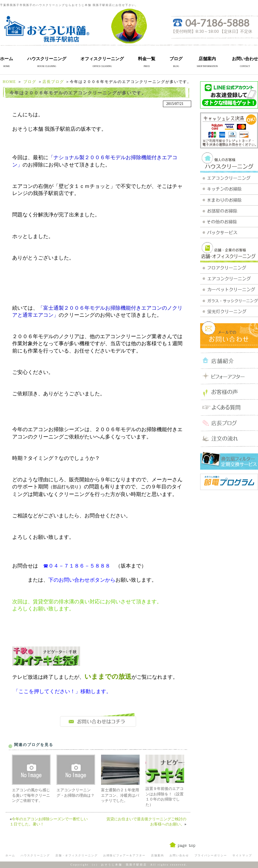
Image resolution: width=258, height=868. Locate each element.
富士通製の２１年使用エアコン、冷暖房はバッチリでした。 (120, 795)
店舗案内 (207, 59)
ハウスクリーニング (47, 59)
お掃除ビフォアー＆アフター (124, 855)
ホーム (7, 59)
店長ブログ (53, 82)
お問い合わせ (245, 59)
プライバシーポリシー (211, 855)
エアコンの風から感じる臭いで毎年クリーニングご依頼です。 (31, 795)
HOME (9, 82)
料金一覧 (147, 59)
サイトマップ (242, 855)
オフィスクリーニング (102, 59)
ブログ (176, 59)
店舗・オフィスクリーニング (77, 855)
